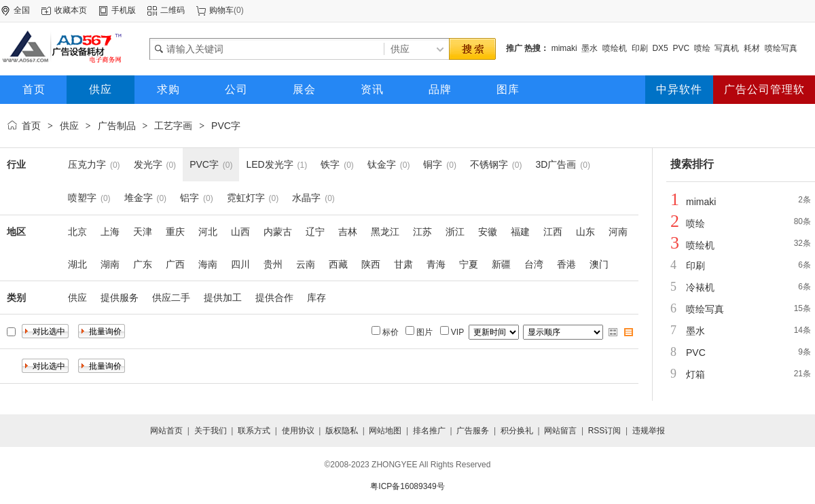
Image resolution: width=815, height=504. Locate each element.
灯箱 (695, 374)
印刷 (640, 48)
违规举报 (649, 431)
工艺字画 (173, 126)
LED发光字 (269, 164)
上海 (110, 232)
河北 (208, 232)
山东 (585, 232)
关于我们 (211, 431)
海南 (208, 264)
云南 (306, 264)
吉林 (348, 232)
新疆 (501, 264)
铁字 (330, 164)
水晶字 (306, 198)
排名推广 (429, 431)
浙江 (455, 232)
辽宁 (315, 232)
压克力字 (87, 164)
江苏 (422, 232)
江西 (553, 232)
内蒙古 (278, 232)
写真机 (727, 48)
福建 (520, 232)
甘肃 (403, 264)
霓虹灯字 (246, 198)
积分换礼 (517, 431)
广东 (143, 264)
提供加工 (223, 298)
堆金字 (139, 198)
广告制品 (117, 126)
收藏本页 (71, 10)
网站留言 (560, 431)
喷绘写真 (781, 48)
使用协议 (298, 431)
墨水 (590, 48)
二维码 (173, 10)
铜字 (433, 164)
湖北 (77, 264)
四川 (240, 264)
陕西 (371, 264)
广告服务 (473, 431)
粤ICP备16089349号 (407, 486)
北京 (77, 232)
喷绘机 (615, 48)
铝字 (189, 198)
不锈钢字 (489, 164)
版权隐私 (342, 431)
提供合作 (274, 298)
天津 (143, 232)
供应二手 (171, 298)
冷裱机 (700, 287)
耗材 (752, 48)
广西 (175, 264)
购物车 (221, 10)
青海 (436, 264)
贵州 (273, 264)
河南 (618, 232)
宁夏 (469, 264)
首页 (31, 126)
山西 (240, 232)
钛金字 (382, 164)
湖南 (110, 264)
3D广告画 (556, 164)
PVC (681, 48)
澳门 (599, 264)
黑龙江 (385, 232)
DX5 (660, 48)
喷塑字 (82, 198)
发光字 (148, 164)
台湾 (534, 264)
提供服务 (120, 298)
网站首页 (166, 431)
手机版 (124, 10)
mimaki (564, 48)
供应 (69, 126)
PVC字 (226, 126)
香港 (566, 264)
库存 (316, 298)
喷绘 (702, 48)
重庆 (175, 232)
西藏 (338, 264)
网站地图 (385, 431)
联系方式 (254, 431)
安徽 (488, 232)
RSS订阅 (605, 431)
